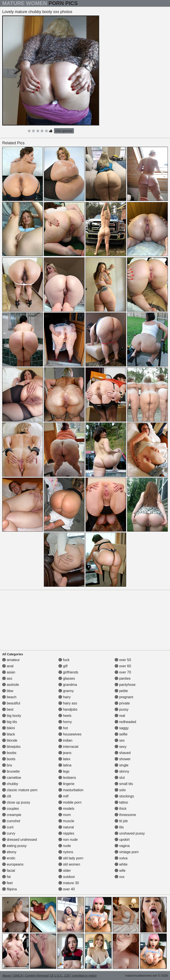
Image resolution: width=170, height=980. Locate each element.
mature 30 (69, 883)
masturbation (71, 790)
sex (120, 740)
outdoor (67, 877)
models (66, 809)
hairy (65, 697)
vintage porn (127, 852)
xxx (120, 877)
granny (66, 691)
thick (121, 809)
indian (65, 740)
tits (119, 827)
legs (64, 771)
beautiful (11, 703)
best (8, 709)
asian (9, 672)
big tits (10, 722)
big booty (12, 716)
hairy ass (68, 703)
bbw (8, 691)
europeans (13, 864)
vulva (121, 858)
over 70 (123, 672)
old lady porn (71, 858)
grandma (68, 685)
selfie (121, 734)
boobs (9, 753)
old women (69, 864)
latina (65, 765)
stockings (124, 796)
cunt (8, 827)
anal (8, 666)
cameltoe (12, 778)
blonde (10, 740)
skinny (122, 771)
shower (123, 759)
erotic (9, 858)
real (120, 716)
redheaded (125, 722)
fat (6, 877)
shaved (123, 753)
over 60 (123, 666)
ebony (9, 852)
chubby (10, 784)
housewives (70, 734)
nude (65, 846)
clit (7, 796)
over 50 (123, 660)
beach (9, 697)
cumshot (11, 821)
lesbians (67, 778)
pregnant (124, 697)
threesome (125, 815)
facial (9, 871)
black (9, 734)
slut (120, 778)
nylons (66, 852)
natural (66, 827)
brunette (11, 771)
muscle (66, 821)
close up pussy (16, 802)
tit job (121, 821)
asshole (11, 685)
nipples (66, 833)
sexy (121, 747)
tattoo (121, 802)
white (121, 864)
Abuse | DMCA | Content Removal (26, 976)
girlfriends (68, 672)
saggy (122, 728)
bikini (9, 728)
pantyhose (125, 685)
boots (9, 759)
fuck (64, 660)
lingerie (66, 784)
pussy (122, 709)
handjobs (68, 709)
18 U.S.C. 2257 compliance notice (73, 976)
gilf (63, 666)
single (122, 765)
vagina (122, 846)
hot (63, 728)
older (65, 871)
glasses (67, 678)
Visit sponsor (64, 131)
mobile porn (70, 802)
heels (65, 716)
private (122, 703)
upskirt (122, 840)
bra (7, 765)
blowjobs (11, 747)
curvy (9, 833)
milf (63, 796)
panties (123, 678)
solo (120, 790)
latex (64, 759)
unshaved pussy (130, 833)
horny (65, 722)
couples (11, 809)
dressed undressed (20, 840)
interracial (68, 747)
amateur (11, 660)
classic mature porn (20, 790)
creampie (12, 815)
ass (7, 678)
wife (120, 871)
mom (65, 815)
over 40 (67, 889)
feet (7, 883)
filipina (10, 889)
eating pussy (14, 846)
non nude (68, 840)
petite (121, 691)
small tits (124, 784)
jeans (65, 753)
